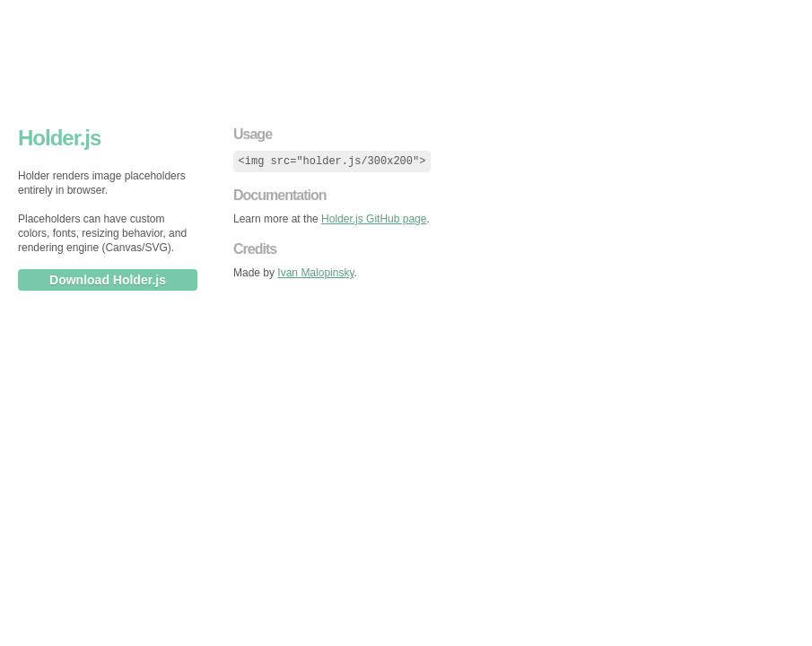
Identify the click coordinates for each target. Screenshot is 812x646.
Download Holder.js (108, 280)
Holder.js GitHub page (374, 219)
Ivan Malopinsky (315, 273)
